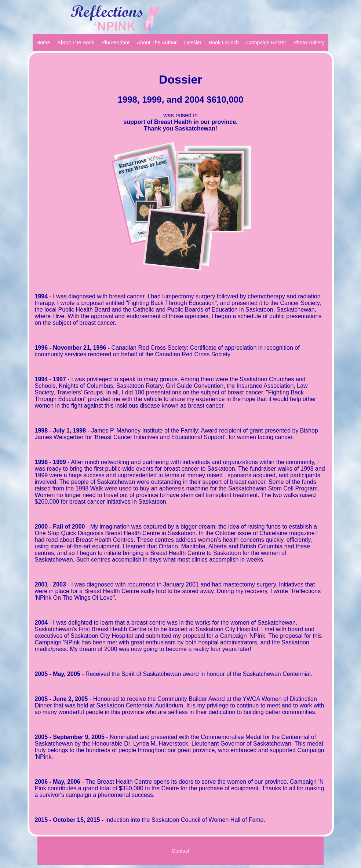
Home (43, 43)
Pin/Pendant (116, 43)
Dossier (193, 43)
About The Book (76, 43)
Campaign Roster (266, 43)
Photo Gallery (309, 43)
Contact (180, 851)
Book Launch (224, 43)
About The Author (157, 43)
